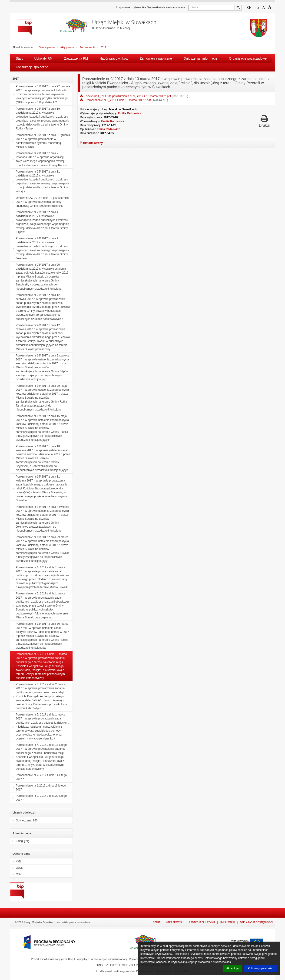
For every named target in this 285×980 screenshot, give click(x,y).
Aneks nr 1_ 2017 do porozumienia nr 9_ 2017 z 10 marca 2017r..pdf (129, 96)
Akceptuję (233, 968)
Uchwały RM (44, 58)
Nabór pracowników (114, 58)
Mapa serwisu (175, 922)
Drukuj (264, 121)
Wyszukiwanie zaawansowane (166, 7)
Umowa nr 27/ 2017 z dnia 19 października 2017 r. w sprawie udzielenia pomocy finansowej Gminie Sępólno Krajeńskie (39, 202)
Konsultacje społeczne (32, 67)
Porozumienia (87, 47)
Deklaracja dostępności (256, 922)
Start (19, 58)
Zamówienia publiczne (156, 58)
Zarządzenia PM (76, 58)
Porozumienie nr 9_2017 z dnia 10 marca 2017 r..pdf (119, 100)
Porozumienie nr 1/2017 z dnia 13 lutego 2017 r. (38, 788)
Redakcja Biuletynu (202, 922)
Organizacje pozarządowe (248, 58)
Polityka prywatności (260, 968)
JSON (17, 868)
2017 (103, 47)
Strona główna (47, 47)
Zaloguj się (20, 841)
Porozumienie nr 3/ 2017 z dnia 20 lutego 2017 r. (38, 798)
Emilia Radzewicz (129, 113)
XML (16, 861)
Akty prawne (68, 47)
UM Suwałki (227, 922)
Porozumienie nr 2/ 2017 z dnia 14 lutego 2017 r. (38, 777)
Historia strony (91, 143)
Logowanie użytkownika (131, 7)
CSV (16, 874)
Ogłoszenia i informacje (201, 58)
